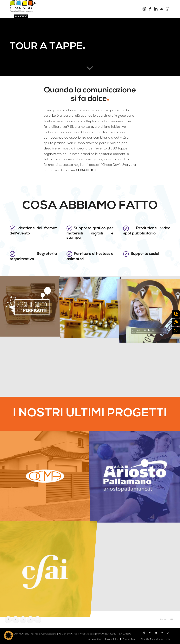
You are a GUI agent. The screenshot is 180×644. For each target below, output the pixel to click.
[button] (9, 635)
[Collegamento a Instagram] (144, 9)
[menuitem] (128, 9)
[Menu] (128, 9)
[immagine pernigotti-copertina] (30, 306)
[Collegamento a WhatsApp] (167, 9)
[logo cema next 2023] (23, 9)
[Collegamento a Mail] (162, 9)
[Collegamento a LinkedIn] (156, 9)
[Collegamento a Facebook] (150, 9)
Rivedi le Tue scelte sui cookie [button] (156, 639)
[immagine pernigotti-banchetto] (90, 306)
